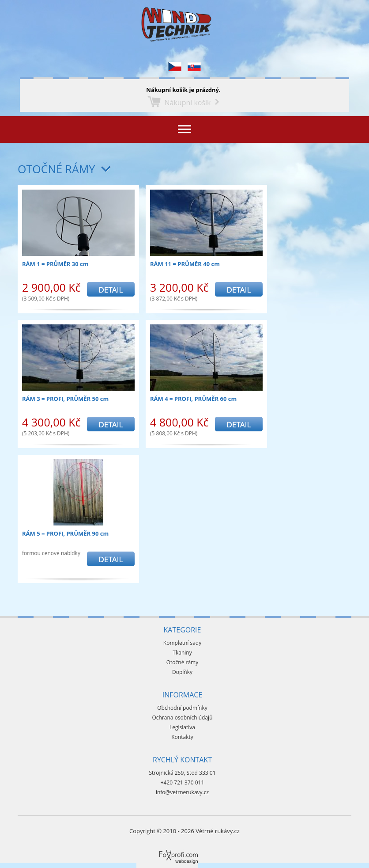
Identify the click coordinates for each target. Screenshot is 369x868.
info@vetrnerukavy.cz (182, 792)
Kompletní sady (182, 643)
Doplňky (182, 672)
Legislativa (182, 727)
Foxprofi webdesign (163, 850)
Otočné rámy (56, 169)
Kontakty (182, 737)
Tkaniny (182, 653)
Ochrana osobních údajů (182, 718)
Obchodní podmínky (182, 708)
